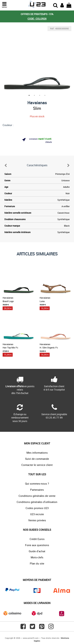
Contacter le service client (37, 465)
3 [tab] (40, 95)
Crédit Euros (37, 539)
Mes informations (37, 453)
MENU (4, 5)
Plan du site (37, 563)
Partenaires (37, 490)
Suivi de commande (37, 459)
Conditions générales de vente (37, 496)
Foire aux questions (37, 545)
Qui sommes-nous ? (37, 484)
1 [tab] (29, 95)
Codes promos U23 (37, 508)
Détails (48, 142)
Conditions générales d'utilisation (37, 502)
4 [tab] (45, 95)
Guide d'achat (37, 551)
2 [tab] (34, 95)
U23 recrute (37, 514)
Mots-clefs (37, 557)
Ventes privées (37, 520)
